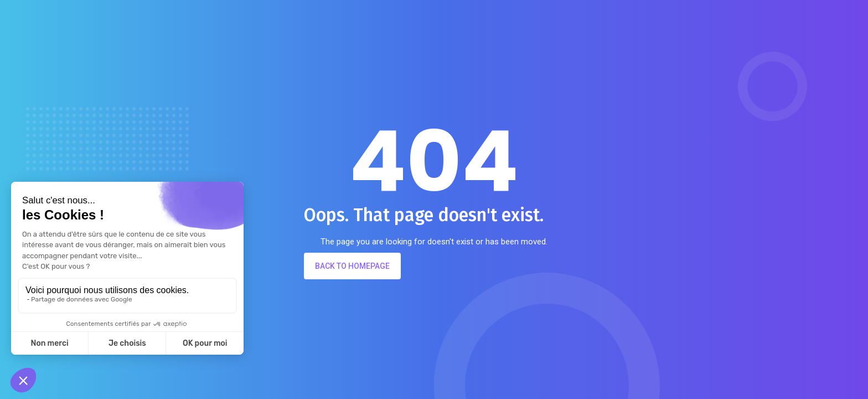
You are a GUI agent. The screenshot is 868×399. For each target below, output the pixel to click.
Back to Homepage (352, 266)
